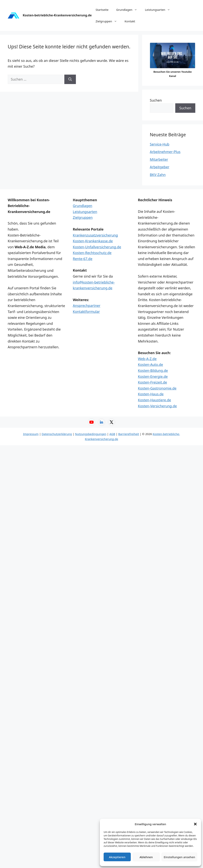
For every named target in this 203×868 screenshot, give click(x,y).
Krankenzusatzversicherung (95, 235)
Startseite (102, 10)
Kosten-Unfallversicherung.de (97, 247)
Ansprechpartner (87, 306)
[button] (195, 824)
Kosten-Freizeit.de (152, 382)
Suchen (156, 100)
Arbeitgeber (160, 167)
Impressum (31, 434)
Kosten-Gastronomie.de (157, 388)
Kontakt (130, 21)
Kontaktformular (86, 312)
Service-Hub (160, 144)
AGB (112, 434)
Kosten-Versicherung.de (157, 406)
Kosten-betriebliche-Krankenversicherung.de (57, 15)
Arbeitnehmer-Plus (165, 152)
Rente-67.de (83, 259)
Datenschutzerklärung (57, 434)
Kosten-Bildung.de (153, 370)
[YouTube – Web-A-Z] (91, 422)
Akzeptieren (117, 857)
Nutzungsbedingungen (91, 434)
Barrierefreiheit (129, 434)
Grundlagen (129, 10)
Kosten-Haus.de (151, 394)
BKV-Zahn (158, 175)
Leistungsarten (159, 10)
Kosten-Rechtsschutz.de (92, 253)
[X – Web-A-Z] (112, 422)
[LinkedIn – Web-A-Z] (101, 422)
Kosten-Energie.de (153, 376)
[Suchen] (70, 79)
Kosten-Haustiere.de (154, 400)
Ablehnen (146, 857)
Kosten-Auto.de (150, 365)
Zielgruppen (108, 21)
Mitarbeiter (159, 159)
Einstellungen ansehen (179, 857)
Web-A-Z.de (147, 359)
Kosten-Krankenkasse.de (93, 241)
